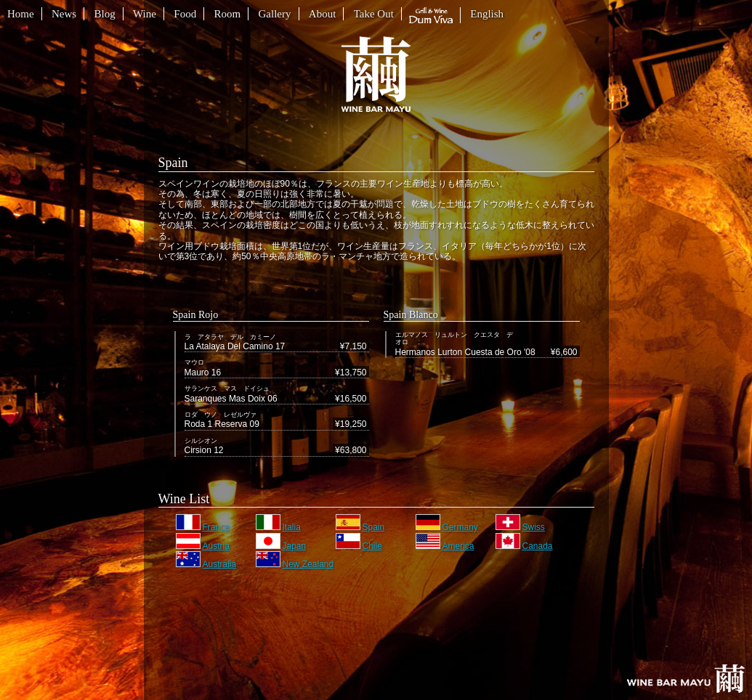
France (203, 527)
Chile (359, 546)
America (445, 546)
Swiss (520, 527)
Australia (206, 564)
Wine (145, 14)
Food (185, 14)
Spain (360, 527)
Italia (278, 527)
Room (227, 14)
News (64, 14)
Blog (105, 14)
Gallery (275, 14)
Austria (203, 546)
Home (21, 14)
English (487, 14)
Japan (281, 546)
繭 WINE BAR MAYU (376, 74)
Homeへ (686, 679)
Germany (447, 527)
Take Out (374, 14)
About (323, 14)
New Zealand (295, 564)
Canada (524, 546)
